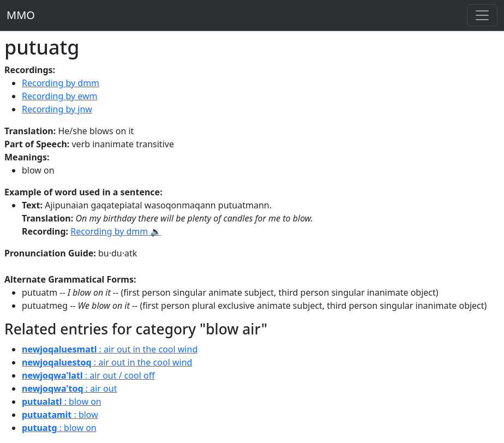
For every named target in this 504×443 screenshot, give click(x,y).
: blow (60, 415)
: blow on (62, 402)
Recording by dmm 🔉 (116, 231)
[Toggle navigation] (482, 15)
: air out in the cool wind (110, 349)
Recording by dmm (61, 83)
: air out (69, 388)
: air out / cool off (88, 375)
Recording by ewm (60, 96)
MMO (21, 15)
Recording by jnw (57, 109)
